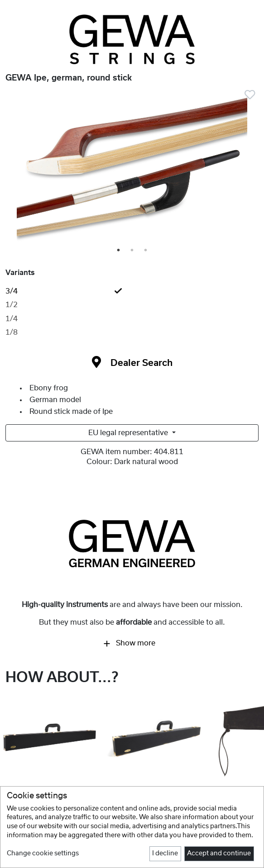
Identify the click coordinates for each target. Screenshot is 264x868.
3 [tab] (146, 251)
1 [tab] (119, 251)
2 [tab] (133, 251)
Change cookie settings (43, 854)
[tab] (132, 291)
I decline (165, 854)
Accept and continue (219, 854)
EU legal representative (129, 433)
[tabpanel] (132, 169)
